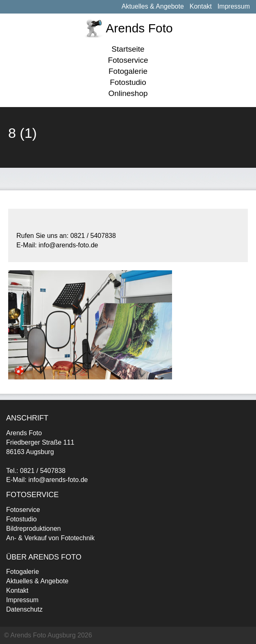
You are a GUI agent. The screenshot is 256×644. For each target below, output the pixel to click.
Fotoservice (128, 60)
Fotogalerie (128, 71)
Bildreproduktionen (33, 529)
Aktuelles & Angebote (153, 6)
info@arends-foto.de (58, 480)
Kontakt (201, 6)
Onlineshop (128, 93)
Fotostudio (128, 82)
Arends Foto (139, 28)
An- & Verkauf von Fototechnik (50, 538)
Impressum (234, 6)
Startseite (128, 49)
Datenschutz (24, 609)
